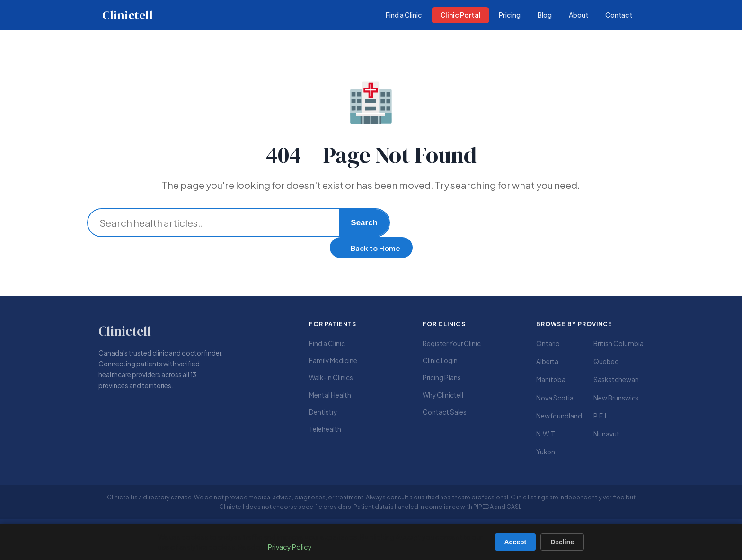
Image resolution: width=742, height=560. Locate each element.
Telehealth (325, 429)
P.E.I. (601, 416)
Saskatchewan (616, 379)
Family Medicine (333, 360)
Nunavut (606, 434)
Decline (562, 542)
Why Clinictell (443, 395)
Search (364, 223)
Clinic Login (440, 360)
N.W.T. (546, 434)
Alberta (547, 361)
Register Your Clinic (452, 343)
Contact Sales (445, 412)
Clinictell (127, 15)
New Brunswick (616, 398)
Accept (516, 542)
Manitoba (551, 379)
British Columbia (618, 343)
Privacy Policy (290, 547)
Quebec (606, 361)
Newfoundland (559, 416)
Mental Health (330, 395)
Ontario (548, 343)
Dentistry (323, 412)
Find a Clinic (327, 343)
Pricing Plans (442, 378)
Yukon (546, 452)
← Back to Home (371, 248)
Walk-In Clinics (331, 378)
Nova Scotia (555, 398)
